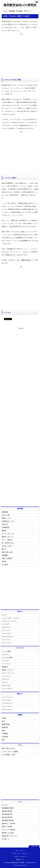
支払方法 (5, 524)
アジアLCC (20, 648)
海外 (3, 740)
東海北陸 (5, 727)
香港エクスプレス (8, 670)
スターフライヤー (8, 637)
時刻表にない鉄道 (8, 833)
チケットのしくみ (8, 534)
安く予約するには (8, 543)
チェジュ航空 (6, 651)
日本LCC (20, 612)
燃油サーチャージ (8, 537)
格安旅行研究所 (7, 811)
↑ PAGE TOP (34, 846)
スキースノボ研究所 (9, 830)
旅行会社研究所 (7, 817)
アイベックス (6, 643)
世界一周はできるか (9, 748)
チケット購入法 (7, 540)
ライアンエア (6, 700)
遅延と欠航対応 (7, 558)
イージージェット (8, 697)
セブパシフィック (8, 673)
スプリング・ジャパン (9, 621)
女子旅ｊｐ (6, 839)
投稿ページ (20, 860)
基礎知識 (5, 512)
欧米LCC (20, 694)
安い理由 (19, 11)
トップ (5, 11)
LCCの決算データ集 (8, 755)
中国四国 (5, 734)
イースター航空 (7, 658)
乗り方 (4, 549)
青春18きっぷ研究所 (9, 824)
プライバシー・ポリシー (20, 854)
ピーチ (4, 615)
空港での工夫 (26, 260)
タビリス (5, 805)
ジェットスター (7, 689)
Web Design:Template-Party (20, 865)
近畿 (3, 731)
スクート (5, 682)
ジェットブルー (7, 706)
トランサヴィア (7, 703)
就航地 (20, 715)
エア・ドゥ (6, 630)
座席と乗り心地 (7, 552)
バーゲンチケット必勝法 (10, 752)
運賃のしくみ (6, 518)
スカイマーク (6, 627)
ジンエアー (6, 661)
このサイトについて (20, 857)
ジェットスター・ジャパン (11, 618)
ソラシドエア (6, 634)
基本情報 (12, 11)
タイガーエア (6, 685)
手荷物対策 (6, 527)
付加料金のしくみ (8, 521)
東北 (3, 721)
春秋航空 (5, 667)
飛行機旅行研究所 (8, 808)
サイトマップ (20, 851)
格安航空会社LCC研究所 (20, 5)
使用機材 (5, 555)
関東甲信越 (6, 724)
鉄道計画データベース (9, 836)
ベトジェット (6, 676)
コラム (20, 745)
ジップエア (6, 624)
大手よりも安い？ (8, 546)
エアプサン (6, 655)
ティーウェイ (6, 664)
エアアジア (6, 679)
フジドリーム (6, 640)
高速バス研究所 (7, 827)
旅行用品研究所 (7, 814)
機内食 (4, 531)
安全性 (4, 562)
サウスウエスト (7, 710)
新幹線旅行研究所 (8, 820)
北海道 (4, 718)
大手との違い (6, 515)
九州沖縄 (5, 737)
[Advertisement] (20, 56)
